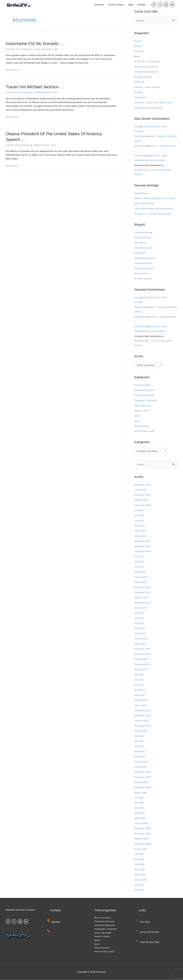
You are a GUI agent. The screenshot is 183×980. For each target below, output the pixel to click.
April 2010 (140, 751)
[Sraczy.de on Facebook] (154, 5)
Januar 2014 (141, 536)
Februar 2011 (141, 700)
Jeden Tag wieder (43, 49)
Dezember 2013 (142, 541)
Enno (137, 126)
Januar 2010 (141, 767)
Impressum (140, 97)
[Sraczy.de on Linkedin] (172, 5)
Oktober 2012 (142, 598)
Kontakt (142, 4)
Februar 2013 (141, 577)
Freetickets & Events (145, 390)
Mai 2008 (139, 864)
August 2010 (141, 731)
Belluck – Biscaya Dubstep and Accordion (155, 198)
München (139, 51)
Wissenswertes (42, 144)
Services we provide (147, 932)
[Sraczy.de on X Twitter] (160, 5)
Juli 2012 (139, 613)
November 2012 (143, 592)
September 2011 (143, 664)
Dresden (139, 46)
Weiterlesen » (13, 70)
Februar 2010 (141, 762)
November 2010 (143, 716)
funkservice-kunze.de (145, 258)
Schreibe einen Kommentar (19, 49)
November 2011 (143, 654)
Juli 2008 (139, 854)
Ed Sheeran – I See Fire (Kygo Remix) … (154, 214)
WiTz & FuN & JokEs (145, 431)
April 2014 (140, 526)
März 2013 (140, 572)
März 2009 (140, 818)
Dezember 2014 (142, 495)
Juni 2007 (139, 890)
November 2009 (143, 777)
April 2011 (140, 690)
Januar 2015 (141, 490)
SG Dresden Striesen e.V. (147, 66)
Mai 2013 (139, 567)
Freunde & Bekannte (145, 395)
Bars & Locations (143, 385)
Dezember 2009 (142, 772)
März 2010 (140, 757)
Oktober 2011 (142, 659)
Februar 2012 (141, 639)
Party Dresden (142, 273)
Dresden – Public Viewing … (148, 87)
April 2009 (140, 813)
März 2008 (140, 875)
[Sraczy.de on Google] (166, 5)
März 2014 (140, 531)
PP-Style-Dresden (143, 279)
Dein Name (140, 136)
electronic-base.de (144, 248)
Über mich (143, 922)
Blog (131, 4)
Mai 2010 (139, 746)
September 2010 (143, 726)
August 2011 (141, 669)
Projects (138, 41)
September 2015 (143, 485)
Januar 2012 (141, 644)
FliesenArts (140, 253)
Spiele (137, 416)
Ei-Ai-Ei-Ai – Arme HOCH (147, 61)
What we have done (148, 942)
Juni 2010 (139, 741)
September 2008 (143, 844)
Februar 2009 (141, 823)
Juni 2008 (139, 859)
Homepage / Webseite (146, 400)
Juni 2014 (139, 515)
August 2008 (141, 849)
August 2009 (141, 793)
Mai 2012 (139, 623)
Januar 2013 (141, 582)
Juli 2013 (139, 556)
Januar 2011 (141, 705)
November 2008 (143, 834)
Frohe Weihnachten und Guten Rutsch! (154, 208)
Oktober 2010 (142, 721)
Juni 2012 (139, 618)
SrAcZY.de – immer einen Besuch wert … (155, 102)
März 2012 (140, 633)
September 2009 (143, 787)
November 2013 (143, 546)
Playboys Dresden (143, 77)
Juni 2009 (139, 803)
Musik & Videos (116, 4)
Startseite (99, 4)
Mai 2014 (139, 521)
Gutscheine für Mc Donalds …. (36, 44)
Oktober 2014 (142, 500)
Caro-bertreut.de (143, 238)
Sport (137, 421)
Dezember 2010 (142, 710)
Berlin (137, 56)
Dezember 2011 (142, 649)
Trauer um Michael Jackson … (35, 87)
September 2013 (143, 551)
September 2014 (143, 505)
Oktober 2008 (142, 839)
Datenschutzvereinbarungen (149, 108)
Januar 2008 (141, 880)
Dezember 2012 (142, 587)
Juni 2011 (139, 680)
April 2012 (140, 628)
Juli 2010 (139, 736)
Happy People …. (143, 193)
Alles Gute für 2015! (145, 203)
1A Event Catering (143, 232)
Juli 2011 (139, 674)
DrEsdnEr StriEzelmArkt (146, 72)
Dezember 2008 (142, 828)
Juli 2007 (139, 885)
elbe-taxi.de (140, 243)
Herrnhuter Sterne (144, 263)
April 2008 (140, 869)
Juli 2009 (139, 798)
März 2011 (140, 695)
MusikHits (139, 82)
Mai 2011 (139, 685)
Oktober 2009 (142, 782)
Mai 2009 (139, 808)
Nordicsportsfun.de (144, 268)
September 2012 (143, 603)
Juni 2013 (139, 562)
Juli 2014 (139, 510)
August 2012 (141, 608)
